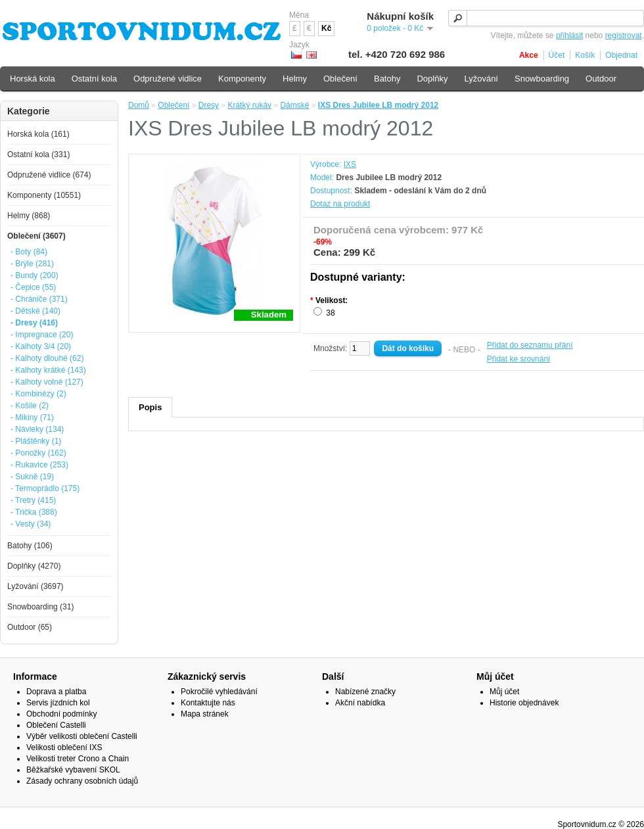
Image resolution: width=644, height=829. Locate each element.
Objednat (621, 55)
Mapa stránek (205, 714)
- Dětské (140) (35, 311)
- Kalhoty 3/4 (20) (41, 346)
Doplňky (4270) (34, 566)
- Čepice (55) (33, 287)
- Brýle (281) (32, 264)
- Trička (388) (34, 512)
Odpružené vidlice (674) (49, 175)
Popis (150, 407)
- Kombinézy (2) (38, 394)
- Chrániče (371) (39, 299)
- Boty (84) (29, 252)
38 (330, 313)
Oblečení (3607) (36, 236)
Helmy (295, 79)
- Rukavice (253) (39, 465)
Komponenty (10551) (44, 195)
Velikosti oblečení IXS (64, 747)
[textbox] (546, 18)
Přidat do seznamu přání (530, 345)
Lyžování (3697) (35, 586)
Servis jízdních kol (58, 703)
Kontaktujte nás (208, 703)
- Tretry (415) (33, 500)
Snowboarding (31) (40, 607)
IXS (350, 164)
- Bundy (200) (34, 275)
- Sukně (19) (32, 477)
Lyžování (481, 79)
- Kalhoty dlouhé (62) (47, 358)
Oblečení (173, 105)
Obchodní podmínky (61, 714)
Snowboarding (542, 79)
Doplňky (432, 79)
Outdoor (601, 79)
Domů (139, 105)
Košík (585, 55)
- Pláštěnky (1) (36, 441)
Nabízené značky (365, 692)
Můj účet (504, 692)
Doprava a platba (56, 692)
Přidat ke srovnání (519, 359)
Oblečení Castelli (56, 725)
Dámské (294, 105)
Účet (557, 55)
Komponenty (242, 79)
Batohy (387, 79)
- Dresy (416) (34, 323)
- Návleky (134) (37, 429)
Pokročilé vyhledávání (219, 692)
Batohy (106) (30, 546)
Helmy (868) (29, 216)
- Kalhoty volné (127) (47, 382)
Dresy (209, 105)
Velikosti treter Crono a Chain (78, 759)
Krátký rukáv (249, 105)
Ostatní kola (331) (38, 154)
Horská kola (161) (38, 134)
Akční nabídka (360, 703)
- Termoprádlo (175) (45, 488)
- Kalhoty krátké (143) (48, 370)
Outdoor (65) (30, 627)
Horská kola (33, 79)
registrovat (624, 36)
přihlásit (569, 36)
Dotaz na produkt (340, 204)
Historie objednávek (524, 703)
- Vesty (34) (31, 524)
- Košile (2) (30, 406)
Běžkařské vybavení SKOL (73, 770)
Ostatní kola (94, 79)
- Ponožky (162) (38, 453)
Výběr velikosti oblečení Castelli (82, 736)
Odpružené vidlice (168, 79)
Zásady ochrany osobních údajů (82, 781)
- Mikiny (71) (32, 417)
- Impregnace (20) (42, 335)
